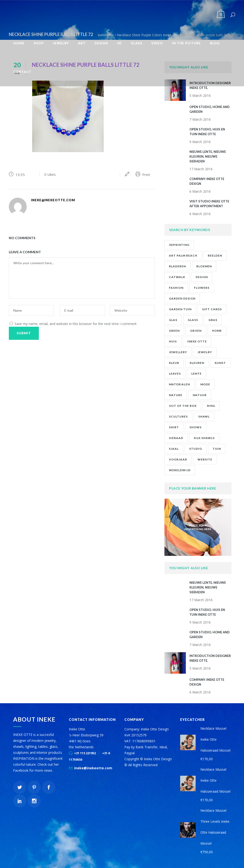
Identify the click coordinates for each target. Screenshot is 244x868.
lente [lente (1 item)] (196, 374)
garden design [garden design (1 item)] (182, 298)
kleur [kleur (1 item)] (174, 363)
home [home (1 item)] (217, 331)
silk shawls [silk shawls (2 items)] (204, 438)
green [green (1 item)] (174, 331)
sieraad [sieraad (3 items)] (176, 438)
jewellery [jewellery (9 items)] (178, 352)
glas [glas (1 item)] (173, 320)
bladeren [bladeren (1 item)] (177, 266)
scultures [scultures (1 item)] (178, 416)
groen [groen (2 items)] (196, 331)
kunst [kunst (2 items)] (220, 363)
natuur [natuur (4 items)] (200, 395)
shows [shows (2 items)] (196, 427)
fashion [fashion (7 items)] (176, 288)
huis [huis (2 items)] (173, 341)
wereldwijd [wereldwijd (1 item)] (180, 470)
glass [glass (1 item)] (193, 320)
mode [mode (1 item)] (205, 384)
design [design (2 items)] (202, 277)
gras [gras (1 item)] (213, 320)
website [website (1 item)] (205, 459)
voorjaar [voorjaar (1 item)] (178, 459)
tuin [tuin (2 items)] (217, 449)
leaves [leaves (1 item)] (175, 374)
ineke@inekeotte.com (93, 768)
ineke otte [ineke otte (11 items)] (197, 341)
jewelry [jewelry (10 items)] (205, 352)
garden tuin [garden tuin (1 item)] (180, 309)
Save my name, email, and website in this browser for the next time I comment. (76, 324)
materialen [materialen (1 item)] (179, 384)
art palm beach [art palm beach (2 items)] (183, 256)
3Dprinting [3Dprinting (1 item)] (179, 245)
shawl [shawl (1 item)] (204, 416)
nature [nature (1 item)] (176, 395)
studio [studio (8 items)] (196, 449)
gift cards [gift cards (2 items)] (212, 309)
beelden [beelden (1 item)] (215, 256)
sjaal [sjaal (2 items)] (174, 449)
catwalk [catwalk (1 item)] (177, 277)
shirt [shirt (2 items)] (174, 427)
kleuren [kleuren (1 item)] (197, 363)
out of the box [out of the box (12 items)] (183, 406)
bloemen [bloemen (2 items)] (204, 266)
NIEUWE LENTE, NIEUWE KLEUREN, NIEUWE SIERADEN (208, 156)
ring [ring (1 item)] (211, 406)
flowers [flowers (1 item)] (202, 288)
